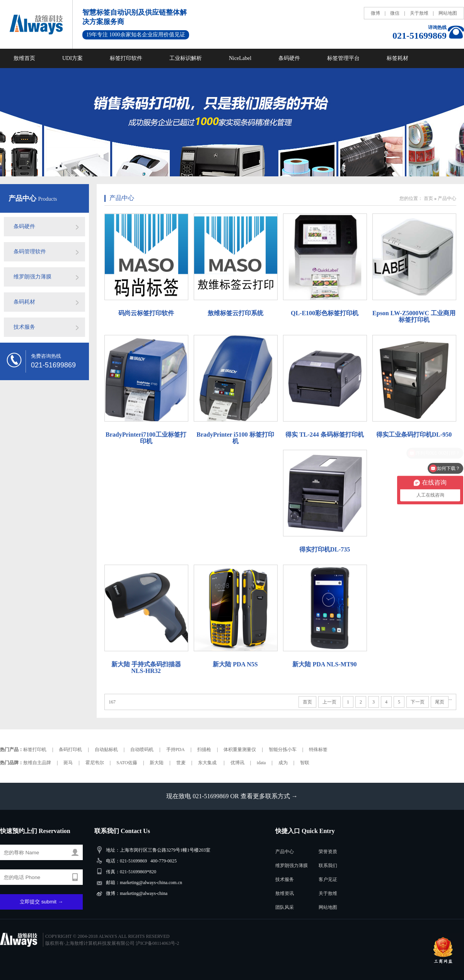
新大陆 (157, 763)
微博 (375, 13)
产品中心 (23, 198)
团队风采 (285, 907)
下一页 (418, 702)
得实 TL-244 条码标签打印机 (325, 435)
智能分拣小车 (283, 750)
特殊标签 (318, 750)
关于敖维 (419, 13)
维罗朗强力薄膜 (32, 277)
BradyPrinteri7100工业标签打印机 (146, 438)
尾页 (440, 702)
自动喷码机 (142, 750)
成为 (283, 763)
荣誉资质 (328, 852)
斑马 (68, 763)
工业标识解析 (186, 58)
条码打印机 (70, 750)
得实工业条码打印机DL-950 (414, 435)
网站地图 (448, 13)
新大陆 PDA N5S (235, 664)
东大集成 (208, 763)
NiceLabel (240, 58)
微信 (395, 13)
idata (261, 763)
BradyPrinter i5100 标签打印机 (235, 438)
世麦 (181, 763)
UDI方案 (72, 58)
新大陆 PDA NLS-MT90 (324, 664)
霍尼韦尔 (95, 763)
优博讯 (237, 763)
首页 (428, 198)
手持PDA (176, 750)
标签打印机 (35, 750)
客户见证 (328, 879)
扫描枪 (204, 750)
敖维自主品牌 (37, 763)
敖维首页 (24, 58)
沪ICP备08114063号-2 (157, 943)
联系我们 (328, 866)
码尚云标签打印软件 (146, 313)
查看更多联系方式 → (269, 796)
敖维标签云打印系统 (235, 313)
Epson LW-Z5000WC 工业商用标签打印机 (414, 316)
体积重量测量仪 (240, 750)
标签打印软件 (126, 58)
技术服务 (24, 327)
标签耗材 (397, 58)
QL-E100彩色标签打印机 (325, 313)
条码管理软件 (30, 252)
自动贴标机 (106, 750)
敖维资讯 (285, 893)
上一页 (329, 702)
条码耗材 (24, 302)
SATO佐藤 (127, 763)
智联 (305, 763)
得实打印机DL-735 (325, 549)
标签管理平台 (343, 58)
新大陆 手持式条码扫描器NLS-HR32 (146, 668)
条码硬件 (289, 58)
